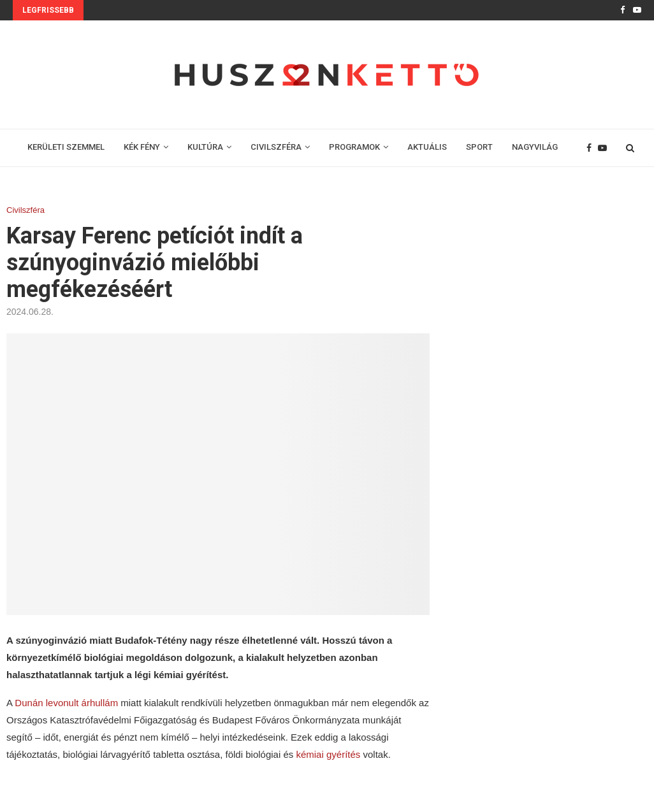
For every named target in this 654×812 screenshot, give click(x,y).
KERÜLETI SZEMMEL (66, 147)
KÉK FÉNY (142, 147)
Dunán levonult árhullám (66, 703)
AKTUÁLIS (427, 147)
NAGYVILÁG (535, 147)
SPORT (479, 147)
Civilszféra (25, 210)
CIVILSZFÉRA (276, 147)
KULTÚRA (205, 147)
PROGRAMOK (354, 147)
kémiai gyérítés (328, 754)
